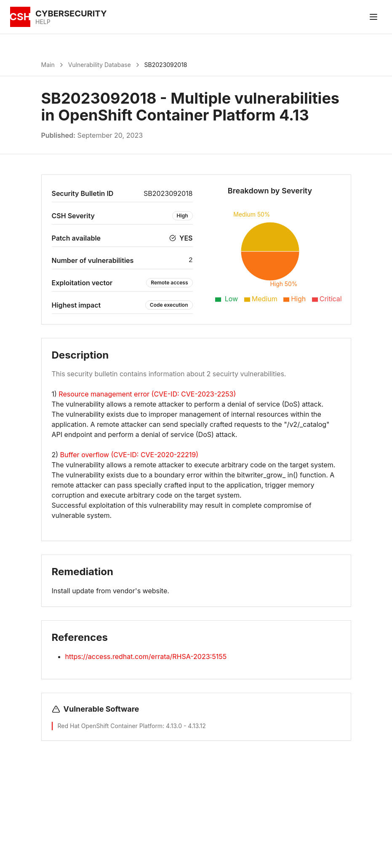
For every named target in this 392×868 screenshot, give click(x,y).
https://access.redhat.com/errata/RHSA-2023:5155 (146, 656)
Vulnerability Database (100, 65)
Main (48, 65)
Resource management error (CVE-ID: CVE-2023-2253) (147, 394)
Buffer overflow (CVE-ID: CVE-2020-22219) (129, 455)
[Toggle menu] (373, 17)
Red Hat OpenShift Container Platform (110, 726)
